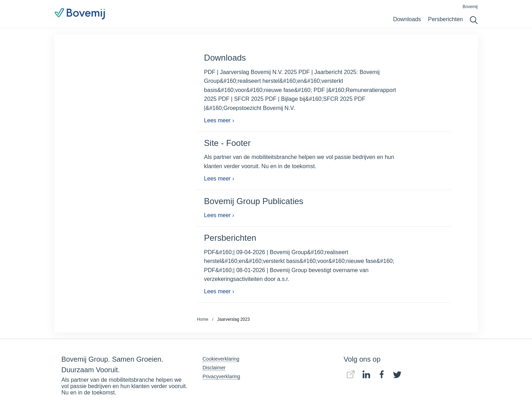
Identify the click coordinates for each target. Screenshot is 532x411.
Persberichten (445, 19)
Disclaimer (214, 368)
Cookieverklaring (221, 359)
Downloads (407, 19)
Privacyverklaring (221, 376)
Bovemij (470, 7)
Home (202, 319)
